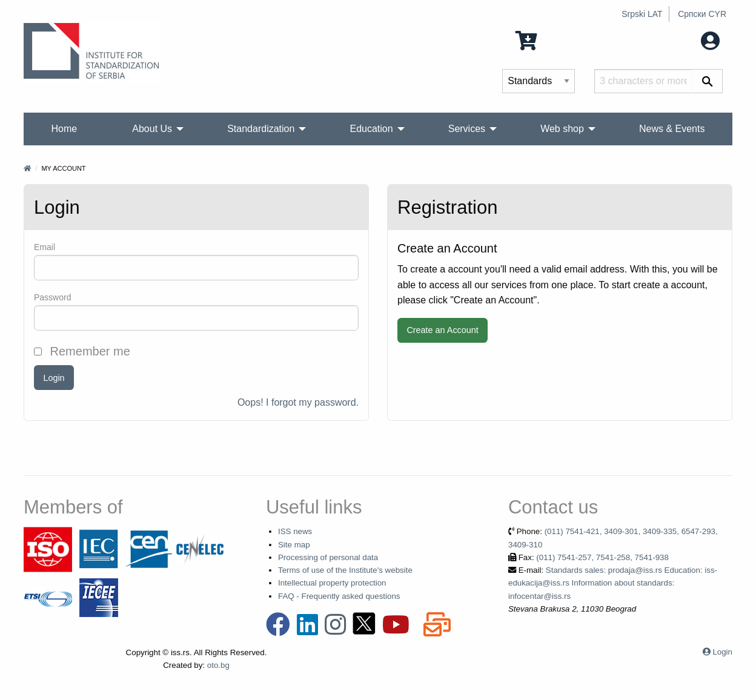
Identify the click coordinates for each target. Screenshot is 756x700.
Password (52, 297)
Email (45, 247)
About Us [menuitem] (152, 129)
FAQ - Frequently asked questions (339, 596)
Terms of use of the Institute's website (345, 570)
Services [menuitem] (467, 129)
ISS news (295, 531)
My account (682, 40)
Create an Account (442, 330)
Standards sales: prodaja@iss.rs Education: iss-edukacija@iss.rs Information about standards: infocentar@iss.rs (613, 583)
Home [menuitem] (65, 129)
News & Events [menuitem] (672, 129)
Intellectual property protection (332, 583)
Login (54, 378)
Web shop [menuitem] (562, 129)
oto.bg (218, 665)
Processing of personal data (328, 557)
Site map (294, 545)
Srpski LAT (642, 14)
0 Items (545, 40)
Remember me (82, 351)
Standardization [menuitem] (261, 129)
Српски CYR (702, 14)
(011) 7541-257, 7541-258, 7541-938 (602, 557)
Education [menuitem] (371, 129)
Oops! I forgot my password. (298, 402)
